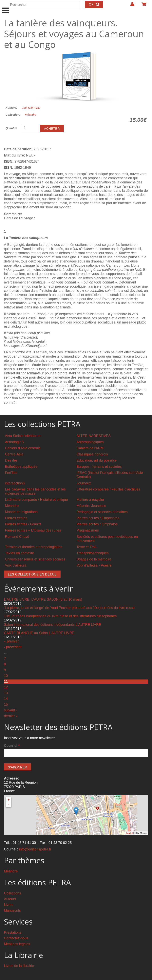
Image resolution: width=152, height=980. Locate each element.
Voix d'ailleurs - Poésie (94, 565)
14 (6, 699)
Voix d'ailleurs (16, 565)
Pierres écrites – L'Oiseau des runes (33, 530)
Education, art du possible (97, 460)
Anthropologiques (90, 442)
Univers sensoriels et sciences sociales (35, 559)
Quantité (11, 128)
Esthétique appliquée (21, 467)
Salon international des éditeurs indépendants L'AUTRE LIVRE (52, 625)
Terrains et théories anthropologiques (34, 547)
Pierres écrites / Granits (23, 524)
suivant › (11, 710)
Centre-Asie (14, 454)
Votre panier (142, 6)
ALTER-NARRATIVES (94, 436)
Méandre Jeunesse (91, 506)
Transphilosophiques (93, 553)
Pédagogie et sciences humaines (102, 512)
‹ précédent (13, 647)
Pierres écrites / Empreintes (98, 518)
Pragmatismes (88, 530)
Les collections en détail (32, 574)
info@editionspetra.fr (35, 849)
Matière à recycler (90, 500)
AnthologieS (14, 442)
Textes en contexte (19, 553)
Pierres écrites (16, 518)
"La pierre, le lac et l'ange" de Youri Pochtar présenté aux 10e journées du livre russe (69, 608)
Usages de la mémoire (94, 559)
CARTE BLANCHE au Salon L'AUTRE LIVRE (39, 633)
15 (6, 704)
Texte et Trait (87, 547)
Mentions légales (17, 944)
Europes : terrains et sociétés (99, 467)
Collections (12, 893)
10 (6, 676)
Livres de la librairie (19, 966)
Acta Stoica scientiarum (23, 436)
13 (6, 693)
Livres (9, 905)
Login (130, 6)
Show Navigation (5, 6)
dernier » (11, 716)
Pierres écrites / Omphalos (97, 524)
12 (6, 687)
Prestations (13, 932)
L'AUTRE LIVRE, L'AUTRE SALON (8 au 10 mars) (43, 599)
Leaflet (129, 833)
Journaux (84, 483)
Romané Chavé (17, 537)
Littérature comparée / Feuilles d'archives (108, 489)
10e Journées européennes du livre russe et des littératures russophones (60, 616)
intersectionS (15, 483)
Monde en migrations (21, 512)
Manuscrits (12, 910)
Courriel (12, 746)
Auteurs (10, 899)
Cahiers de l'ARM (90, 448)
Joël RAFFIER (31, 108)
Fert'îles (11, 473)
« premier (11, 641)
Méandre (31, 115)
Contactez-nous (16, 938)
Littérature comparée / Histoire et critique (36, 500)
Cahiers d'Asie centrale (23, 448)
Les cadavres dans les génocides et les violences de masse (35, 491)
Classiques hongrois (92, 454)
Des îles (11, 460)
